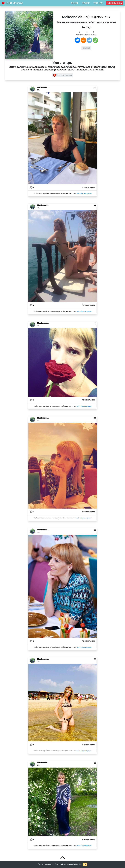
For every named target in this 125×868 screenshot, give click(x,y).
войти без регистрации (84, 193)
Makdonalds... (43, 88)
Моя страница (115, 3)
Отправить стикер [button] (63, 75)
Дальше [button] (86, 48)
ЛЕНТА (75, 3)
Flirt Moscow (15, 3)
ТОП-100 (98, 3)
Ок (85, 864)
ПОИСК (86, 3)
